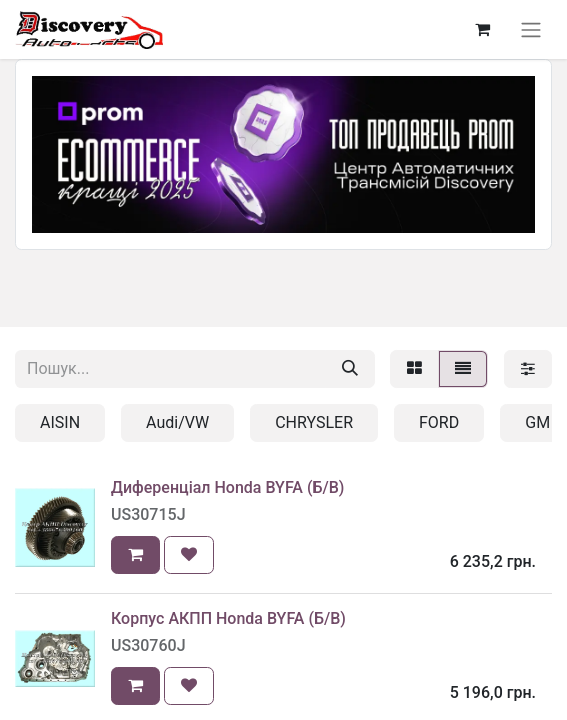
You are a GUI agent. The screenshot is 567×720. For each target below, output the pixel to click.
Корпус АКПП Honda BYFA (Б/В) (228, 618)
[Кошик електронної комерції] (482, 29)
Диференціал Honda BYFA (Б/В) (227, 487)
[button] (135, 555)
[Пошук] (350, 369)
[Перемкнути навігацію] (531, 29)
